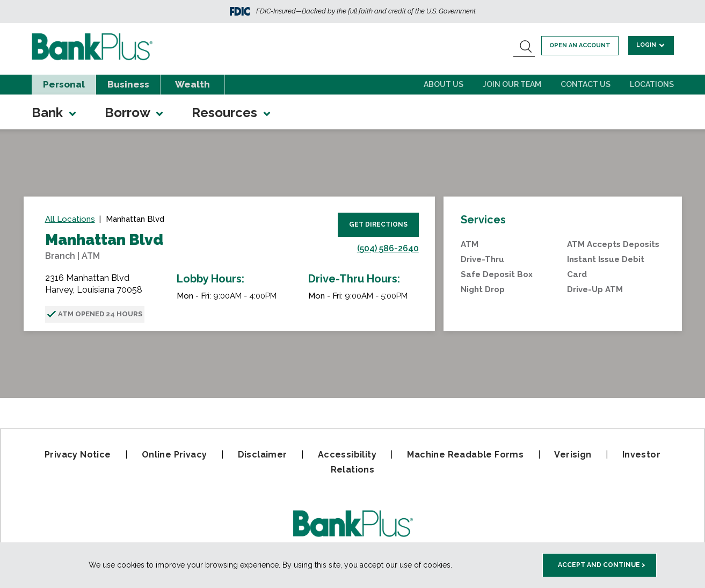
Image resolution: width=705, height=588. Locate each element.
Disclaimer (263, 455)
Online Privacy (175, 455)
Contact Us (586, 84)
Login (652, 45)
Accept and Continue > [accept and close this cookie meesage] (602, 565)
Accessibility (347, 455)
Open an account (582, 45)
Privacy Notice (78, 455)
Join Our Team (512, 84)
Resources (232, 112)
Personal (64, 84)
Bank (55, 112)
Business (128, 84)
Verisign (573, 455)
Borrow (135, 112)
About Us (444, 84)
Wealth (192, 84)
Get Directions (378, 224)
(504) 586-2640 (388, 248)
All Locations (70, 219)
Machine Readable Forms (465, 455)
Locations (652, 84)
